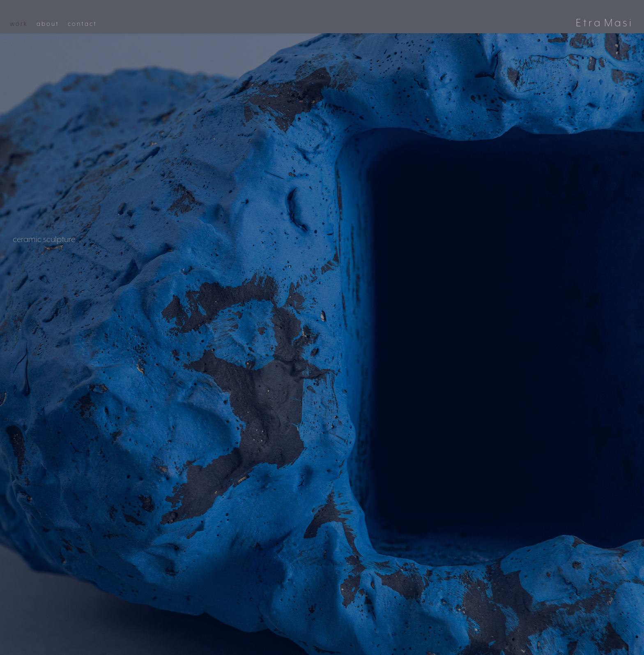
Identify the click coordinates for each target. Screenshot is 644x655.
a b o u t (47, 24)
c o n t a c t (82, 24)
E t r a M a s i (604, 22)
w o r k (18, 24)
